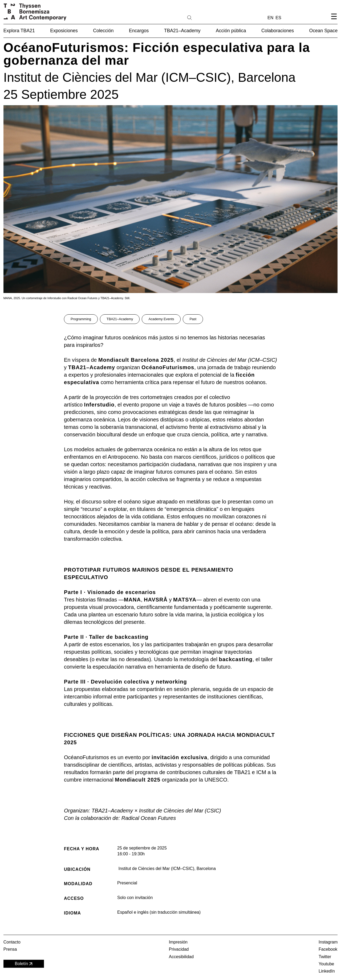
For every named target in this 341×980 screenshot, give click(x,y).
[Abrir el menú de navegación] (334, 21)
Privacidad (179, 949)
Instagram (328, 942)
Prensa (10, 949)
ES (278, 18)
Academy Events (161, 319)
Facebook (328, 949)
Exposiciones (64, 31)
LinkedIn (327, 971)
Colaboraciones (278, 31)
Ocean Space (324, 31)
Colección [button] (103, 31)
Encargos (139, 31)
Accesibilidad (181, 957)
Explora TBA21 (19, 31)
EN (270, 18)
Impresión (178, 942)
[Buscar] (206, 17)
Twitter (325, 957)
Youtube (326, 964)
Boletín (24, 964)
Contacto (12, 942)
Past (193, 319)
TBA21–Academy (182, 31)
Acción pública (231, 31)
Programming (81, 319)
